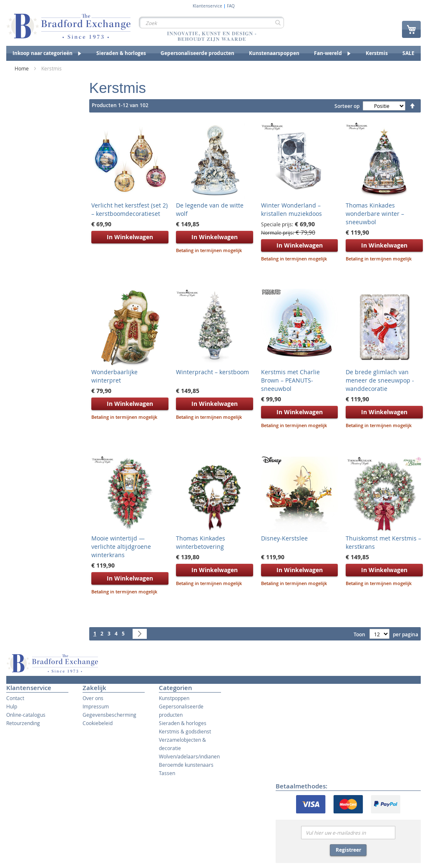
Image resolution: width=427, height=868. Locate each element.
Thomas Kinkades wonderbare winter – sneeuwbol (375, 214)
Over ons (93, 698)
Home (22, 68)
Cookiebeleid (98, 723)
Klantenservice (207, 6)
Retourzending (23, 723)
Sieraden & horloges (183, 723)
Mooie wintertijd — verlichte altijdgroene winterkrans (121, 547)
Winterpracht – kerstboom (212, 372)
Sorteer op (347, 106)
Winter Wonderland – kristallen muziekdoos (291, 209)
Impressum (96, 706)
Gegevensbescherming (109, 715)
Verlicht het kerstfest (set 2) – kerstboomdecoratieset (129, 209)
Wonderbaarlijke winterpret (114, 376)
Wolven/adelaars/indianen (189, 756)
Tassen (167, 773)
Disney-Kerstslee (284, 538)
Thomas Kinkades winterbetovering (201, 542)
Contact (15, 698)
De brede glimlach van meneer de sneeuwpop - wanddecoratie (380, 380)
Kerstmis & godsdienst (185, 731)
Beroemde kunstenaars (186, 765)
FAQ (231, 6)
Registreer (348, 850)
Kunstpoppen (174, 698)
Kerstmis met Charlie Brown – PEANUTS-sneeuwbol (290, 380)
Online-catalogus (26, 715)
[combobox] (211, 23)
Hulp (12, 706)
